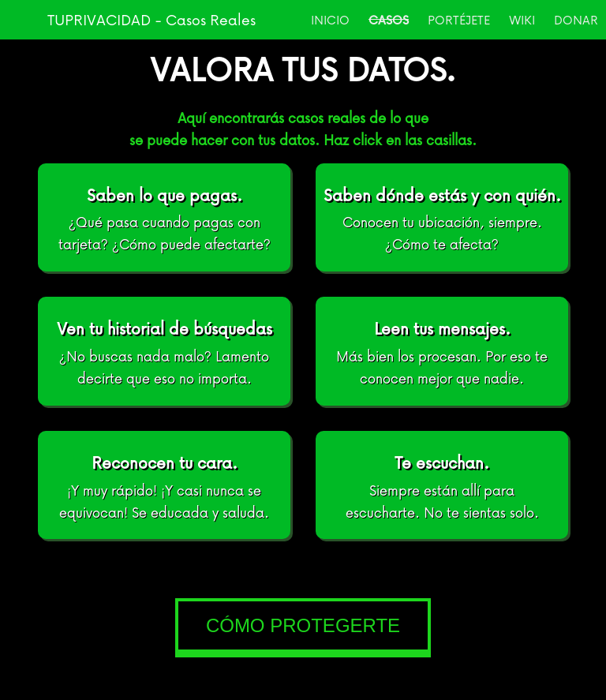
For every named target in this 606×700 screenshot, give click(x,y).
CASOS (389, 20)
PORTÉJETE (459, 20)
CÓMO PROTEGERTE (303, 625)
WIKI (522, 20)
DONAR (576, 20)
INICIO (330, 20)
